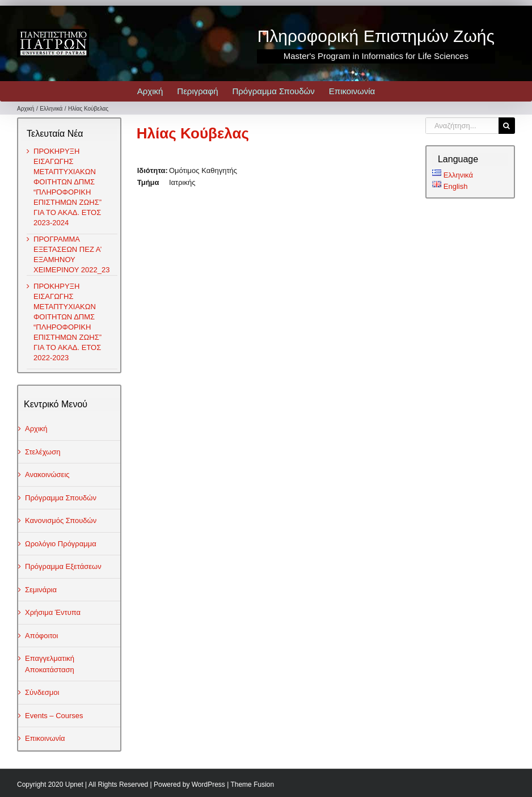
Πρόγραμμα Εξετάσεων (63, 566)
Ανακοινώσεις (47, 475)
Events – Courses (54, 716)
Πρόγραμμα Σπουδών (61, 498)
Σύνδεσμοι (42, 692)
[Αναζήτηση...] (462, 126)
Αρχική (36, 429)
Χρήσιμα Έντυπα (53, 612)
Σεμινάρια (41, 590)
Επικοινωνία (45, 738)
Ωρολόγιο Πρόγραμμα (61, 544)
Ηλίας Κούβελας (193, 133)
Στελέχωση (43, 452)
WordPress (208, 785)
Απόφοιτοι (42, 636)
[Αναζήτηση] (507, 126)
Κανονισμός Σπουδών (61, 520)
